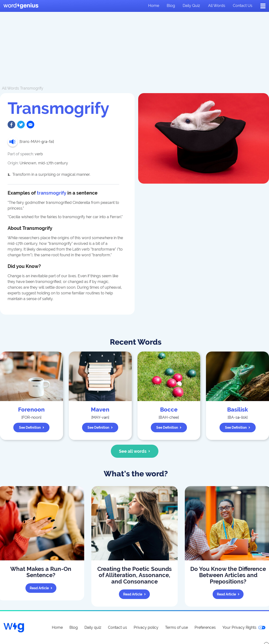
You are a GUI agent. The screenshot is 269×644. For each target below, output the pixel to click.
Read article (41, 588)
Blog (171, 6)
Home (154, 6)
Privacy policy (146, 627)
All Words (10, 88)
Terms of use (176, 627)
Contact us (243, 6)
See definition (32, 428)
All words (217, 6)
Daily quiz (191, 6)
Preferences (205, 627)
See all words (134, 451)
